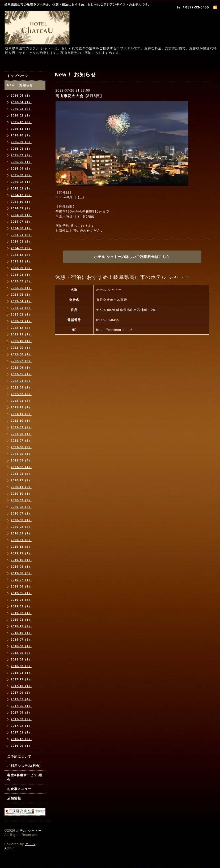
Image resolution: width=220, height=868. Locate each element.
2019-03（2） (21, 606)
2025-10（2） (21, 135)
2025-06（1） (21, 162)
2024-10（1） (21, 202)
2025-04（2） (21, 169)
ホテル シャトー (29, 831)
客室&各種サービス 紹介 (25, 777)
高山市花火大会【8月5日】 (80, 96)
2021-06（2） (21, 447)
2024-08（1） (21, 215)
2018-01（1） (21, 673)
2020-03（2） (21, 527)
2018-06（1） (21, 646)
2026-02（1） (21, 115)
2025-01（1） (21, 188)
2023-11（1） (21, 261)
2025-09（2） (21, 142)
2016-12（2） (21, 739)
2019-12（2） (21, 547)
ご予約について (19, 757)
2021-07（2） (21, 441)
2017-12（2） (21, 679)
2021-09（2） (21, 427)
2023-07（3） (21, 281)
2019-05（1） (21, 593)
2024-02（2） (21, 248)
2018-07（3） (21, 640)
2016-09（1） (21, 746)
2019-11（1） (21, 553)
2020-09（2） (21, 500)
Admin (10, 848)
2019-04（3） (21, 600)
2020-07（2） (21, 513)
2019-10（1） (21, 560)
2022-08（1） (21, 354)
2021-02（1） (21, 467)
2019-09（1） (21, 567)
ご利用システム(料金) (24, 766)
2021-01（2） (21, 474)
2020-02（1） (21, 533)
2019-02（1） (21, 613)
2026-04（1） (21, 102)
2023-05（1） (21, 295)
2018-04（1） (21, 659)
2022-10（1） (21, 341)
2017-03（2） (21, 719)
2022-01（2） (21, 401)
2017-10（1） (21, 686)
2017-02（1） (21, 726)
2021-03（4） (21, 460)
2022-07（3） (21, 361)
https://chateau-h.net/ (114, 330)
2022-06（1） (21, 368)
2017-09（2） (21, 693)
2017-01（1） (21, 732)
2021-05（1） (21, 454)
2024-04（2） (21, 235)
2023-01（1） (21, 321)
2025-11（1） (21, 129)
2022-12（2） (21, 328)
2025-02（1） (21, 182)
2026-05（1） (21, 96)
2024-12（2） (21, 195)
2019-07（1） (21, 580)
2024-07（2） (21, 222)
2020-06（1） (21, 520)
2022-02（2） (21, 394)
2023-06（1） (21, 288)
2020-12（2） (21, 480)
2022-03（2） (21, 387)
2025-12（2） (21, 122)
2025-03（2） (21, 175)
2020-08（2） (21, 507)
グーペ (30, 844)
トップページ (18, 76)
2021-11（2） (21, 414)
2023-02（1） (21, 314)
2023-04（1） (21, 301)
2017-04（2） (21, 712)
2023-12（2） (21, 255)
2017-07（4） (21, 699)
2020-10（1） (21, 494)
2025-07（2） (21, 155)
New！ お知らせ (20, 85)
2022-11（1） (21, 334)
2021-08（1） (21, 434)
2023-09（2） (21, 268)
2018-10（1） (21, 633)
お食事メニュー (19, 789)
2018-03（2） (21, 666)
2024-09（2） (21, 208)
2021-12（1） (21, 407)
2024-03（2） (21, 241)
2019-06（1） (21, 586)
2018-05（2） (21, 653)
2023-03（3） (21, 308)
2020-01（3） (21, 540)
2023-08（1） (21, 275)
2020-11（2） (21, 487)
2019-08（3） (21, 573)
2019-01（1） (21, 620)
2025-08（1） (21, 149)
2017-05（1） (21, 706)
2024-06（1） (21, 228)
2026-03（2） (21, 109)
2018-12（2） (21, 626)
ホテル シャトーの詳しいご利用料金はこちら (132, 257)
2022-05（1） (21, 374)
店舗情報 (14, 798)
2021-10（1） (21, 421)
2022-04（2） (21, 381)
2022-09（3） (21, 348)
